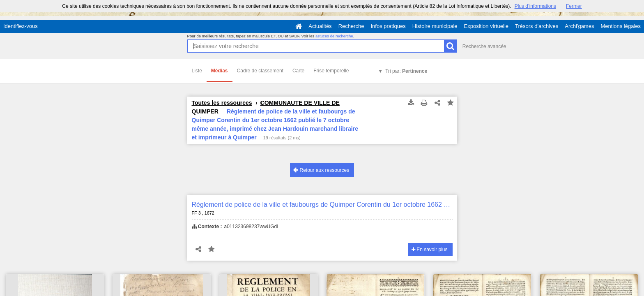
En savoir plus (430, 250)
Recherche (351, 26)
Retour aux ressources (321, 170)
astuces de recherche (334, 36)
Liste (197, 71)
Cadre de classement (260, 71)
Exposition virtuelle (486, 26)
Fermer (574, 6)
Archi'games (579, 26)
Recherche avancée (484, 46)
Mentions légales (621, 26)
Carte (298, 71)
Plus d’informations (535, 6)
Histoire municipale (435, 26)
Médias (220, 71)
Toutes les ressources (222, 103)
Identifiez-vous (21, 26)
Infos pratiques (388, 26)
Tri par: (406, 71)
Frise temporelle (331, 71)
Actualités (320, 26)
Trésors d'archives (537, 26)
